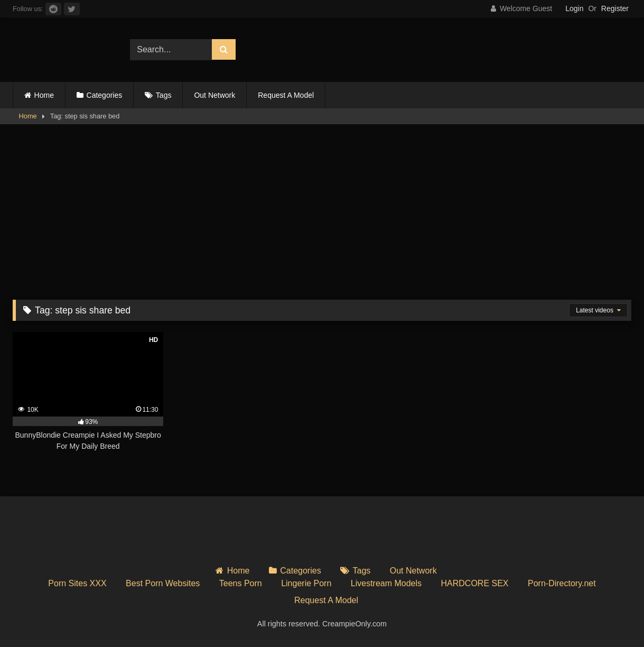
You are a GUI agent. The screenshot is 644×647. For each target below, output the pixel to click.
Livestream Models (386, 583)
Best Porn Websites (163, 583)
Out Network (214, 95)
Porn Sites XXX (77, 583)
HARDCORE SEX (475, 583)
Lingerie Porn (306, 583)
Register (615, 8)
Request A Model (286, 95)
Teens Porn (241, 583)
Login (574, 8)
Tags (164, 95)
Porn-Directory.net (562, 583)
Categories (105, 95)
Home (44, 95)
